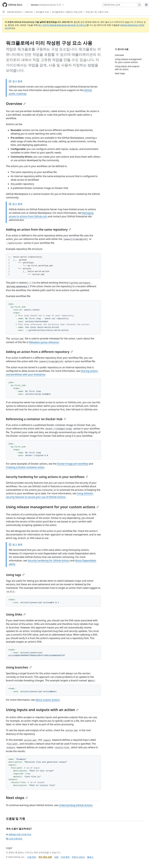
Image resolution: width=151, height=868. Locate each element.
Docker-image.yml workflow (73, 464)
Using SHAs (16, 614)
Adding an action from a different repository (39, 352)
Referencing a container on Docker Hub (36, 419)
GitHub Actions (14, 12)
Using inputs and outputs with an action (42, 710)
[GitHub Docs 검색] (119, 5)
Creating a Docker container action (25, 467)
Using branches (19, 667)
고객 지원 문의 (14, 839)
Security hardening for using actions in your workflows (47, 477)
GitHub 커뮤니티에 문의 (19, 834)
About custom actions (47, 700)
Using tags (15, 575)
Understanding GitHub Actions (75, 805)
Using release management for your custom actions (52, 507)
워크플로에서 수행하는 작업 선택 (67, 12)
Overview (16, 104)
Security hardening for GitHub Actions (49, 561)
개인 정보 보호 (45, 857)
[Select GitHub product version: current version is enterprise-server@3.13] (47, 5)
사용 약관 (32, 857)
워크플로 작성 (42, 12)
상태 (56, 857)
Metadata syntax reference (44, 342)
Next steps (17, 798)
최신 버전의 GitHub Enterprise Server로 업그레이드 (62, 25)
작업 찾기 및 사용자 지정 (97, 12)
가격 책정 (65, 857)
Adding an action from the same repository (38, 229)
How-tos (29, 12)
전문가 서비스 (78, 857)
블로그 (90, 857)
